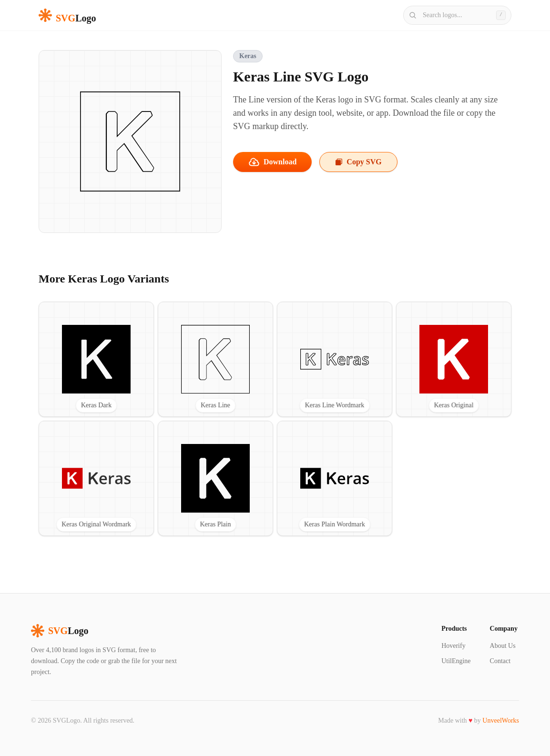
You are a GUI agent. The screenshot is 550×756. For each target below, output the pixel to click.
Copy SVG (358, 162)
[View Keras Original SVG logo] (454, 359)
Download (272, 162)
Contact (500, 661)
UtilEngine (456, 661)
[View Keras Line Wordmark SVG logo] (335, 359)
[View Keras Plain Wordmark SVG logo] (335, 478)
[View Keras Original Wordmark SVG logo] (96, 478)
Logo (60, 631)
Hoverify (453, 646)
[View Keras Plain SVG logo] (215, 478)
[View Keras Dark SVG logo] (96, 359)
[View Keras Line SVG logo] (215, 359)
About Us (503, 646)
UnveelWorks (501, 721)
